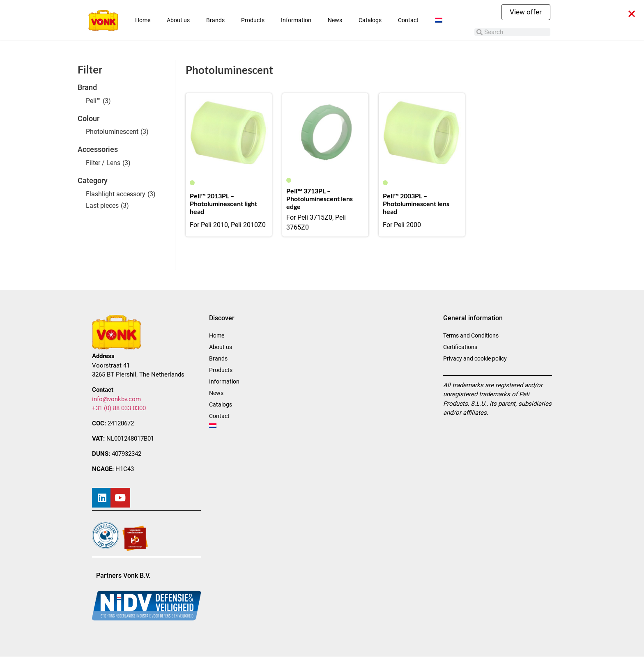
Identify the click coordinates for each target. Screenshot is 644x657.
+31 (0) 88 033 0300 (119, 408)
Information (296, 20)
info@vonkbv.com (116, 399)
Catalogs (370, 20)
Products (253, 20)
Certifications (460, 347)
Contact (408, 20)
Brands (215, 20)
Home (143, 20)
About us (178, 20)
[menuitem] (439, 20)
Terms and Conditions (471, 335)
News (335, 20)
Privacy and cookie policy (475, 358)
